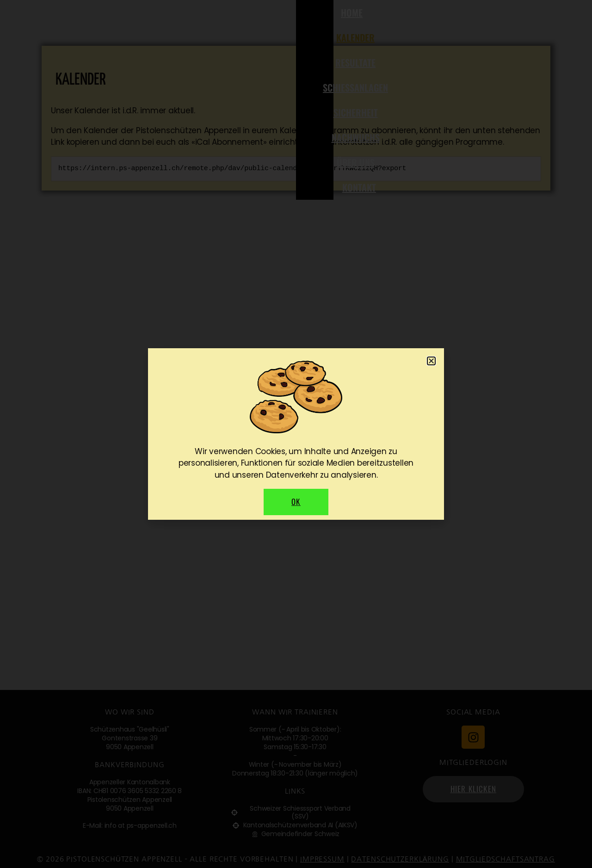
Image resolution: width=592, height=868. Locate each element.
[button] (431, 361)
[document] (296, 434)
